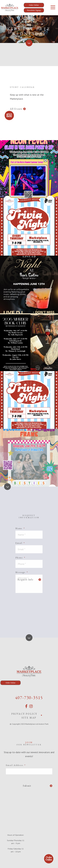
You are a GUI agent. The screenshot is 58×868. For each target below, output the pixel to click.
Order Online (49, 858)
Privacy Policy (24, 714)
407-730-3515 (29, 698)
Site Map (29, 718)
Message (22, 572)
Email (20, 543)
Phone (20, 558)
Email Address (16, 765)
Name (20, 528)
